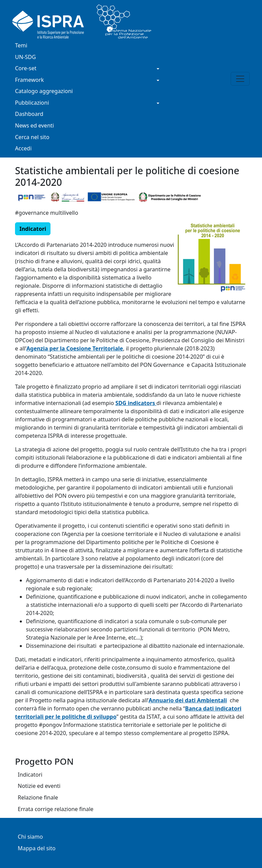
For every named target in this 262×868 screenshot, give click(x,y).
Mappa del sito (37, 849)
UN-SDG (25, 57)
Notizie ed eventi (39, 786)
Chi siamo (30, 837)
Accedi (23, 149)
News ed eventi (34, 126)
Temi (21, 46)
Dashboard (29, 114)
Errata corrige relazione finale (56, 810)
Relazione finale (38, 798)
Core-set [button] (26, 69)
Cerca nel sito (32, 138)
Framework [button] (30, 80)
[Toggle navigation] (240, 79)
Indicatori (30, 775)
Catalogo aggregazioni (44, 92)
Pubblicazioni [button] (32, 103)
